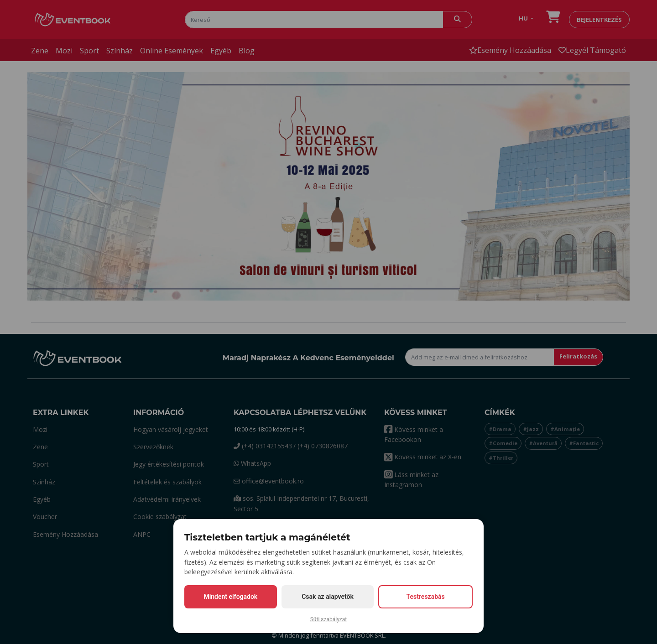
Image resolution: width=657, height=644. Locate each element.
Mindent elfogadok (230, 597)
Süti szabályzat (329, 619)
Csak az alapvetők (328, 597)
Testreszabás (426, 597)
